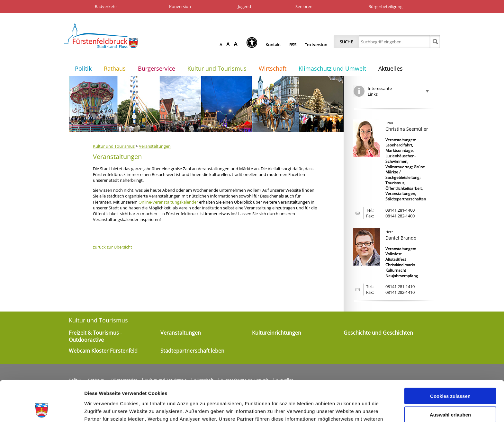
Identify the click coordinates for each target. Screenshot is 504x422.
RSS (293, 45)
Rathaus (115, 68)
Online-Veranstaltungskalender (168, 202)
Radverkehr (106, 6)
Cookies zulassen (450, 358)
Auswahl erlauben (450, 377)
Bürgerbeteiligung (385, 6)
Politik (83, 68)
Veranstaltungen (155, 146)
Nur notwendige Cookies (450, 396)
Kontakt (273, 45)
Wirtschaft (273, 68)
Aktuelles (391, 68)
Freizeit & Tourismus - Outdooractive (95, 336)
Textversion (316, 45)
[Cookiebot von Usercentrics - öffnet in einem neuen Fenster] (42, 409)
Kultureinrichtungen (277, 333)
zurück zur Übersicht (113, 247)
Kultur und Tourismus (217, 68)
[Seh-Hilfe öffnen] (253, 45)
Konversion (180, 6)
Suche (346, 42)
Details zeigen (342, 409)
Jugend (244, 6)
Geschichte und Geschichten (378, 333)
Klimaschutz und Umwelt (332, 68)
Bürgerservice (157, 68)
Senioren (304, 6)
